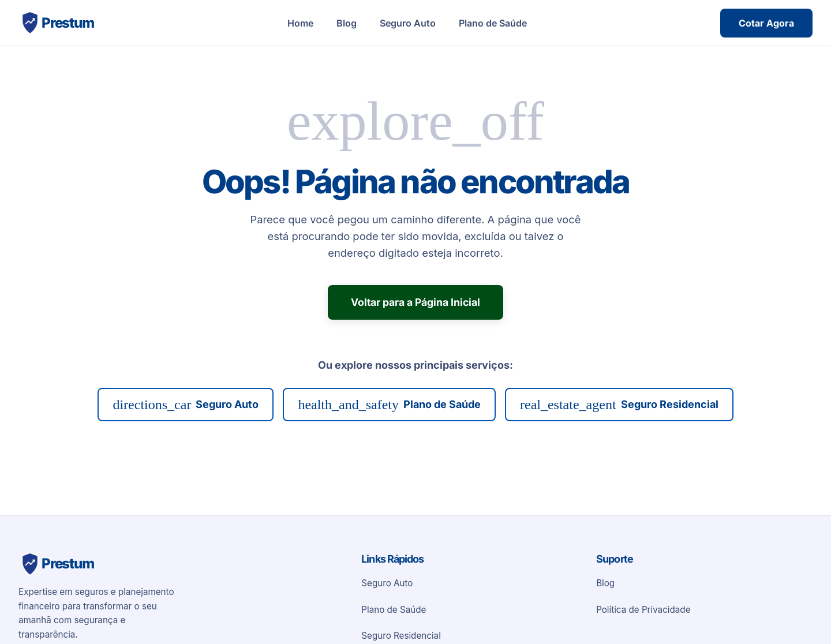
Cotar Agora (766, 23)
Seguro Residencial (619, 405)
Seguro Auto (408, 23)
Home (300, 23)
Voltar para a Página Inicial (415, 302)
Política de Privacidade (643, 610)
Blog (347, 23)
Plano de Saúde (493, 23)
